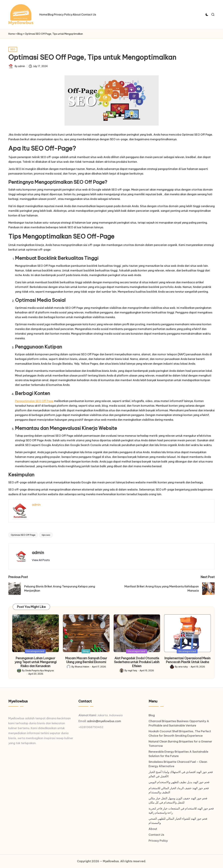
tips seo (46, 535)
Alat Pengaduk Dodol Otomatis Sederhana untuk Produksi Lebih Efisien (137, 662)
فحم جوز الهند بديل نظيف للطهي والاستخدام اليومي (179, 782)
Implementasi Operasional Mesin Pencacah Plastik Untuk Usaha (187, 660)
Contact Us (156, 835)
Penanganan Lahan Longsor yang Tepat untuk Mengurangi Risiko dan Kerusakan (36, 662)
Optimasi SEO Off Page (23, 535)
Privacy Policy (158, 841)
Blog (20, 34)
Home (12, 34)
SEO (13, 49)
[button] (41, 560)
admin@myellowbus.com (104, 721)
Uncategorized (35, 651)
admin (38, 553)
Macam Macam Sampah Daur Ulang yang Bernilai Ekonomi (86, 660)
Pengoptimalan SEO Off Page (34, 401)
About (153, 829)
